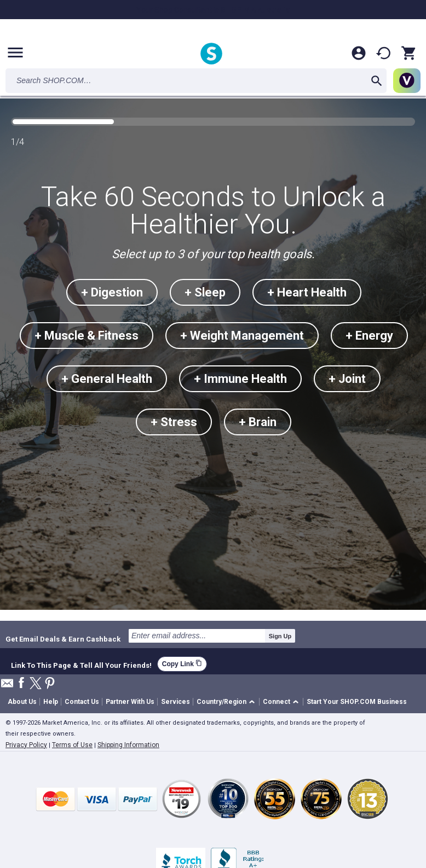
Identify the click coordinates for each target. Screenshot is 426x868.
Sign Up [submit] (280, 636)
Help (51, 702)
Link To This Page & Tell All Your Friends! (81, 664)
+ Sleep (205, 292)
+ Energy (369, 336)
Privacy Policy (26, 745)
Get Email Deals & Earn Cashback (63, 639)
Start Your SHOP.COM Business (357, 702)
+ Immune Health (240, 379)
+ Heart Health (307, 292)
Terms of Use (72, 745)
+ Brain (258, 422)
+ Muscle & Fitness (87, 336)
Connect (277, 702)
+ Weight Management (242, 336)
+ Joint (347, 379)
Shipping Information (128, 745)
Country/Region (221, 702)
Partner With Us (130, 702)
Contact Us (82, 702)
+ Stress (174, 422)
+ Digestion (112, 292)
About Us (22, 702)
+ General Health (107, 379)
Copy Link (182, 664)
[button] (228, 702)
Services (175, 702)
